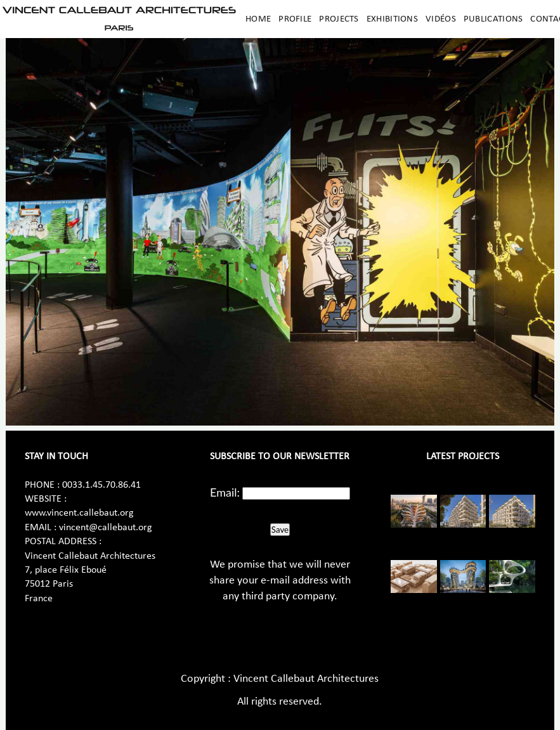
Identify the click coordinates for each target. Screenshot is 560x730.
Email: (225, 492)
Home (258, 19)
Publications (493, 19)
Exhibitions (392, 19)
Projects (339, 19)
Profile (295, 19)
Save (280, 530)
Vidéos (441, 19)
